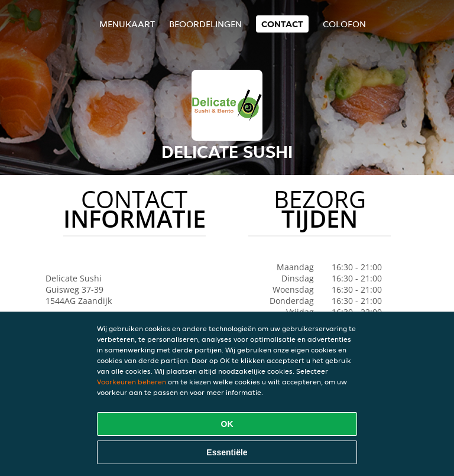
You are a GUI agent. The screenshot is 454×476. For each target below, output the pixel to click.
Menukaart (127, 24)
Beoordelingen (205, 24)
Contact (282, 24)
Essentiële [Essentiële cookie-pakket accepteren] (227, 452)
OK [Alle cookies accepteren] (227, 424)
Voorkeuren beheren (132, 382)
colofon (344, 24)
